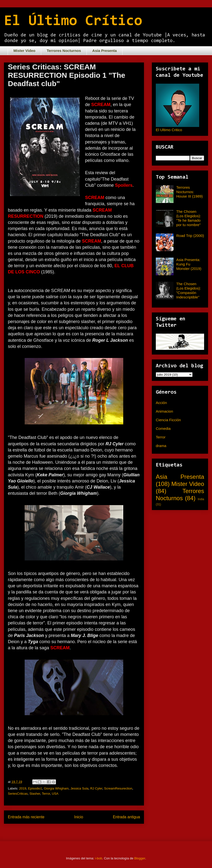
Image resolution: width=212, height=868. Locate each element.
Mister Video (25, 51)
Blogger (140, 858)
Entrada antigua (126, 817)
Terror (46, 794)
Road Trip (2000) (190, 236)
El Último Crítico (73, 21)
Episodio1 (35, 788)
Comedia (163, 428)
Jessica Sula (79, 788)
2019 (23, 788)
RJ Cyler (96, 788)
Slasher (35, 794)
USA (55, 794)
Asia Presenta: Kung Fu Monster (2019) (189, 264)
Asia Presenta (104, 51)
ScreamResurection (118, 788)
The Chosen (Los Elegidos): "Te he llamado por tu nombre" (189, 218)
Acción (161, 403)
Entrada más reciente (26, 817)
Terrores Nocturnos (64, 51)
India (201, 499)
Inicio (79, 817)
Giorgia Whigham (56, 788)
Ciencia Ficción (168, 420)
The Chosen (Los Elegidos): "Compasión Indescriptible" (189, 290)
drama (161, 446)
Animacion (164, 411)
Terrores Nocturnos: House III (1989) (190, 192)
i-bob (99, 858)
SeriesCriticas (18, 794)
